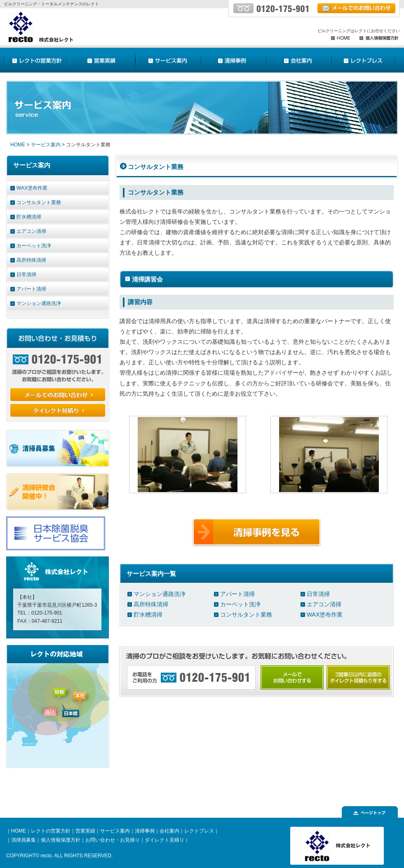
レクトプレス (199, 831)
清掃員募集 (23, 840)
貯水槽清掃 (148, 615)
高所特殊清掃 (151, 604)
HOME (18, 145)
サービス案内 (46, 145)
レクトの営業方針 (51, 831)
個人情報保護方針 (61, 840)
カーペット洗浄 (240, 604)
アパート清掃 (237, 594)
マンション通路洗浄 (160, 594)
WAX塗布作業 (325, 615)
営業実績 (85, 831)
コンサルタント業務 (246, 615)
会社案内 (169, 831)
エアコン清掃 (324, 604)
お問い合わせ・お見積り (113, 840)
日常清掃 (318, 594)
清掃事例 (145, 831)
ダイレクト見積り (164, 840)
